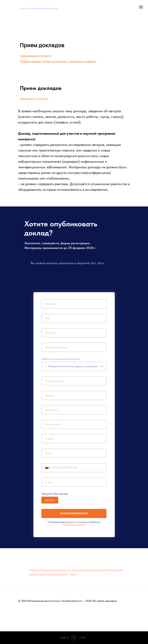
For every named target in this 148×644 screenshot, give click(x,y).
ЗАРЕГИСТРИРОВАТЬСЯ (74, 513)
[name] (74, 304)
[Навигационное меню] (141, 7)
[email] (74, 482)
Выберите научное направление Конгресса (61, 359)
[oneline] (74, 424)
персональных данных (74, 525)
